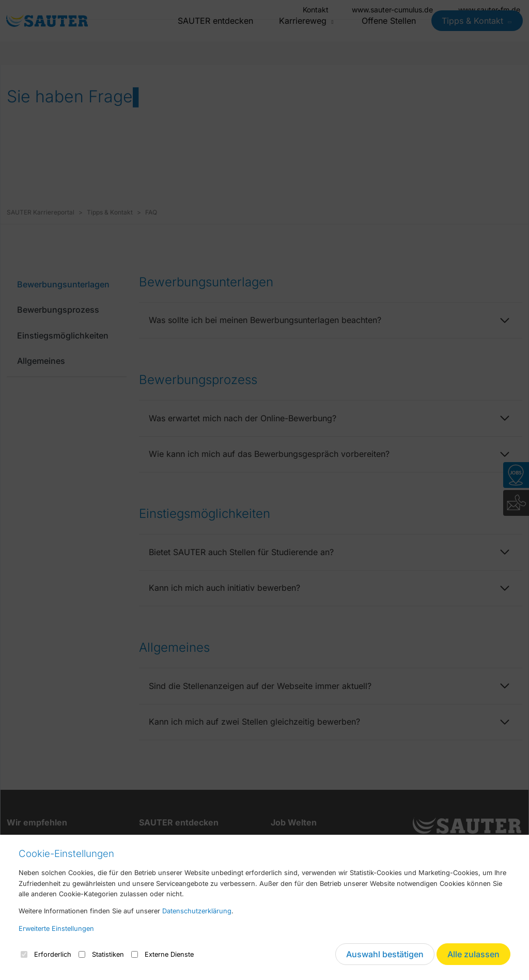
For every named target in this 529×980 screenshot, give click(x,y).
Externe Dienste (162, 954)
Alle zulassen (473, 954)
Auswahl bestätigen (385, 954)
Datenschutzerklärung (197, 911)
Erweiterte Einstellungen (56, 929)
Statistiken (101, 954)
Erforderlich (46, 954)
